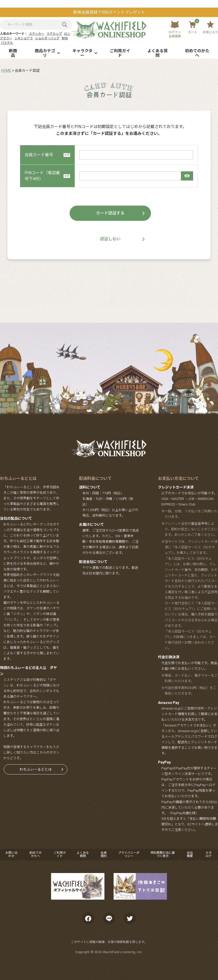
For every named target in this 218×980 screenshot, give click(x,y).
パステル (7, 43)
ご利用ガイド (120, 53)
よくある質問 (158, 53)
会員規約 (104, 854)
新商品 (13, 53)
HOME (6, 70)
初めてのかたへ (197, 53)
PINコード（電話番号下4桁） (47, 176)
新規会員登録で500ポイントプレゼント (109, 12)
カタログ (209, 854)
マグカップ (54, 34)
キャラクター (82, 53)
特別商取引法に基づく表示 (163, 854)
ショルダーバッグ (47, 38)
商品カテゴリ (45, 53)
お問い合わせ (11, 854)
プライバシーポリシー (129, 854)
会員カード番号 (47, 155)
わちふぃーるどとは (36, 769)
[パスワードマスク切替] (187, 176)
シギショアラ (24, 38)
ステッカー (37, 34)
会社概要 (190, 854)
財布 (65, 38)
